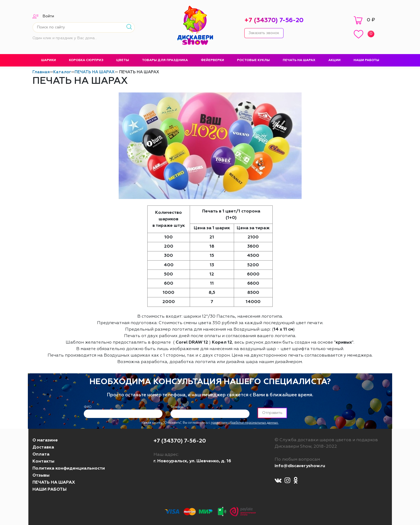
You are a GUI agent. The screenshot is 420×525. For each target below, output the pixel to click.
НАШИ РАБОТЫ (366, 60)
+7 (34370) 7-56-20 (274, 20)
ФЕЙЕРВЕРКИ (212, 60)
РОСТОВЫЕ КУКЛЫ (253, 60)
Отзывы (41, 476)
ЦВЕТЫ (123, 60)
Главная (41, 72)
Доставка (43, 447)
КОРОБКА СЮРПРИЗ (86, 60)
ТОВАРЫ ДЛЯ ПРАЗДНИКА (165, 60)
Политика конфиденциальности (69, 468)
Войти (48, 16)
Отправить (272, 413)
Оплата (41, 454)
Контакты (43, 461)
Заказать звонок (264, 33)
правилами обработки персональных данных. (245, 423)
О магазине (45, 440)
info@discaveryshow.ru (300, 466)
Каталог (62, 72)
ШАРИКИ (49, 60)
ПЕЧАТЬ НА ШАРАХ (299, 60)
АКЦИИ (334, 60)
